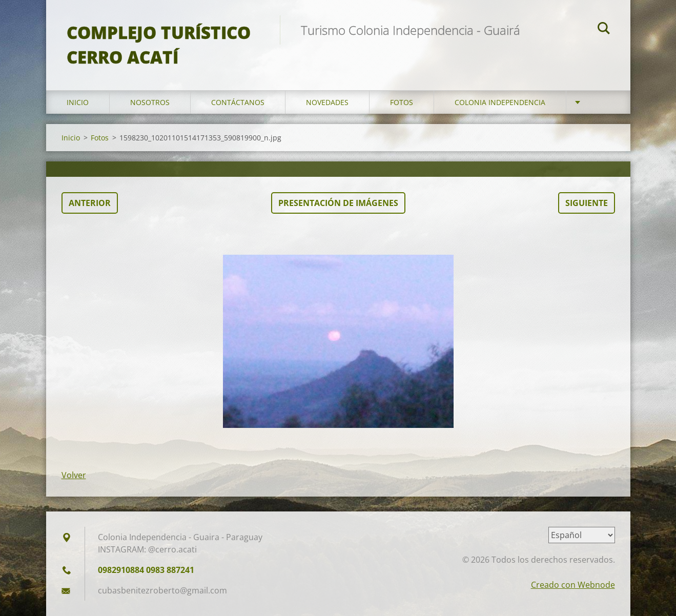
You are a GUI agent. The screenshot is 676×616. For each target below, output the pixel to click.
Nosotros (150, 102)
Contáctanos (238, 102)
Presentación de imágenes (338, 203)
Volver (74, 475)
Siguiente (587, 203)
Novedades (327, 102)
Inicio (78, 102)
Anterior (90, 203)
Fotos (402, 102)
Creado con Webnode (573, 585)
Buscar (604, 30)
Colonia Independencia (500, 102)
